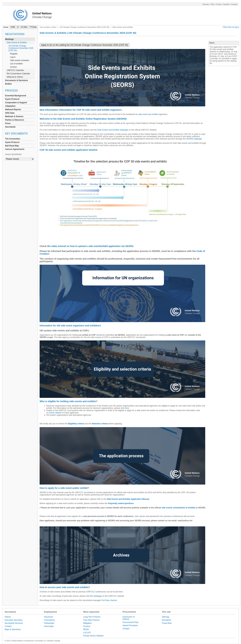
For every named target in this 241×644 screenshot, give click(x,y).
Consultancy (49, 620)
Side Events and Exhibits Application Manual (128, 499)
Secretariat (10, 127)
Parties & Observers (15, 120)
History (8, 617)
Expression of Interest (129, 618)
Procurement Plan (131, 622)
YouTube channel (109, 600)
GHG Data (10, 113)
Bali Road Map (12, 146)
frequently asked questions (121, 503)
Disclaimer (166, 620)
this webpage (96, 596)
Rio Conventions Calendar (18, 74)
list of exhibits (189, 508)
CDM (13, 27)
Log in (13, 57)
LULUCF (87, 633)
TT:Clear (33, 27)
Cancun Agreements (15, 149)
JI (18, 27)
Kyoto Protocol (12, 99)
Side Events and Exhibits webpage (113, 130)
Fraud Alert (167, 623)
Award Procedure (130, 625)
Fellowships (49, 623)
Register (14, 54)
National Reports (13, 110)
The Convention (13, 139)
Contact (219, 4)
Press (8, 123)
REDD (86, 629)
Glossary (206, 4)
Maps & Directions (13, 629)
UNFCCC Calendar (15, 70)
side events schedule (172, 508)
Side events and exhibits (122, 27)
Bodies (8, 84)
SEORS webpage (194, 139)
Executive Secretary (13, 620)
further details (55, 413)
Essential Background (16, 96)
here (127, 408)
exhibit (155, 114)
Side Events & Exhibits (17, 43)
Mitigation (88, 623)
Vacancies (48, 617)
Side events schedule (20, 60)
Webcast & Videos (15, 77)
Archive (13, 67)
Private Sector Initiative (94, 636)
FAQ (212, 4)
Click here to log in (231, 27)
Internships (49, 626)
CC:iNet (24, 27)
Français (234, 4)
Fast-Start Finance (92, 620)
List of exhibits (16, 64)
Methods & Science (14, 116)
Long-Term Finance (92, 617)
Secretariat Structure (14, 623)
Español (226, 4)
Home (6, 27)
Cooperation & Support (16, 103)
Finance (87, 626)
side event (143, 114)
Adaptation (10, 106)
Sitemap (165, 617)
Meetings (9, 39)
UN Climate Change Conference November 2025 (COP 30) (21, 48)
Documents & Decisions (16, 80)
